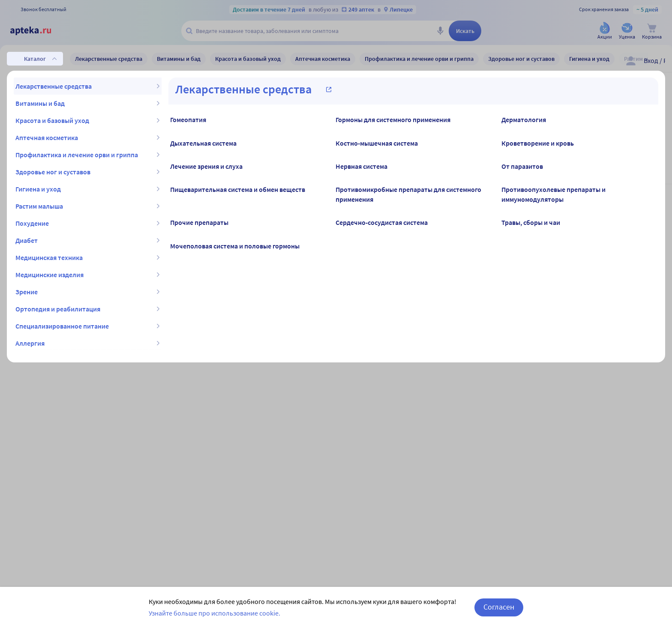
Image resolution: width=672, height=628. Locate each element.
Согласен (499, 607)
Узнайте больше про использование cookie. (214, 613)
